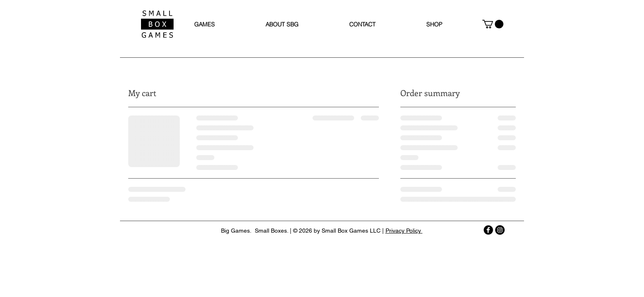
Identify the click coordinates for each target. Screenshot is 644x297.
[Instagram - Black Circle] (500, 230)
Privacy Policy (404, 231)
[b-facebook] (488, 230)
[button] (493, 24)
